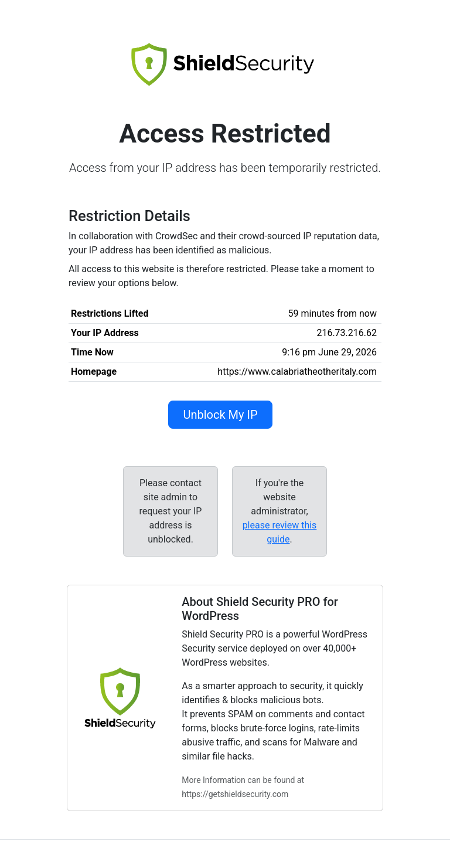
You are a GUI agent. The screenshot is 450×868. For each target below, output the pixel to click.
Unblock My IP (220, 415)
